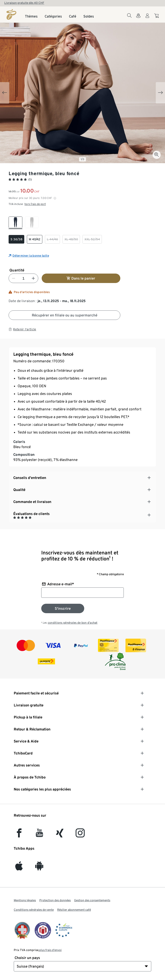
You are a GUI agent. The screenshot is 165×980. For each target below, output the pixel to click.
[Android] (39, 868)
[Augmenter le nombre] (33, 278)
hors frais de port (35, 204)
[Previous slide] (5, 93)
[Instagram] (80, 835)
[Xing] (60, 835)
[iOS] (19, 868)
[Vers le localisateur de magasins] (138, 18)
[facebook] (19, 835)
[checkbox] (15, 223)
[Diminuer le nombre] (14, 278)
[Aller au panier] (157, 18)
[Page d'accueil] (11, 14)
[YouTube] (40, 835)
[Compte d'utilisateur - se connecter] (147, 18)
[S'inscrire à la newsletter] (63, 608)
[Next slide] (160, 93)
